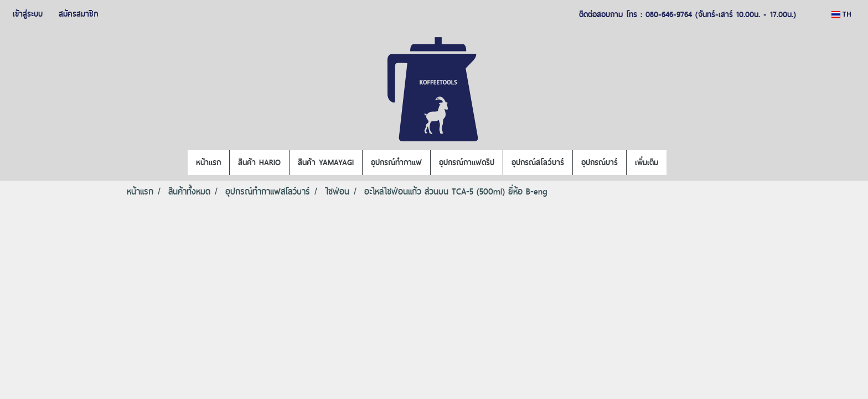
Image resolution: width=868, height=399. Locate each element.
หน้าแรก (208, 162)
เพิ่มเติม (647, 162)
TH (841, 14)
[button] (676, 163)
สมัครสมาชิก (78, 14)
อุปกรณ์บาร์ (600, 162)
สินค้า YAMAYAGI (326, 162)
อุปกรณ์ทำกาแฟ (396, 162)
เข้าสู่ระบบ (28, 14)
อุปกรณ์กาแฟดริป (467, 162)
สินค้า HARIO (259, 162)
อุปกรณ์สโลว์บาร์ (538, 162)
